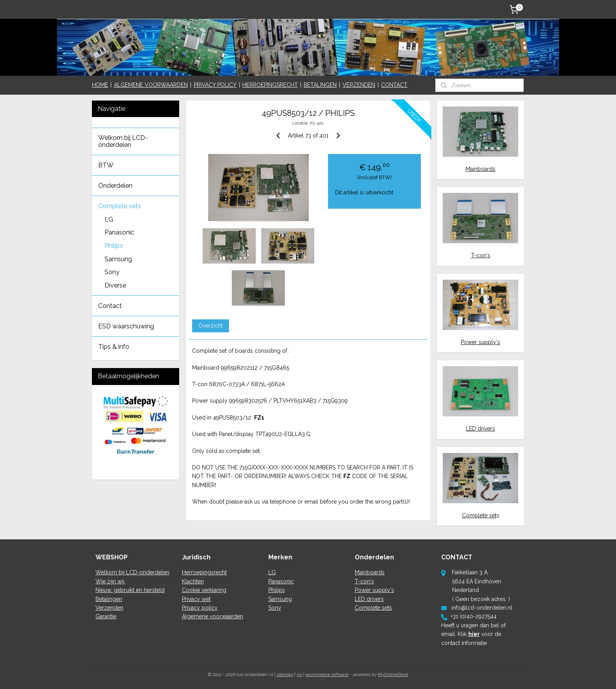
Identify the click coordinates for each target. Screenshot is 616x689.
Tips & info (114, 347)
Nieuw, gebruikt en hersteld (130, 590)
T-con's (481, 255)
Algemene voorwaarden (213, 616)
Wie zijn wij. (110, 581)
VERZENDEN (359, 85)
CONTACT (394, 85)
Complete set (479, 515)
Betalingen (109, 599)
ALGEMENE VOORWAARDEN (151, 85)
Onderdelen (115, 186)
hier (474, 634)
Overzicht (210, 326)
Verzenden (109, 608)
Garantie (106, 616)
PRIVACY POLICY (215, 85)
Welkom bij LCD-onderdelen (123, 141)
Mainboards (480, 169)
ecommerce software (327, 675)
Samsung (118, 259)
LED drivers (480, 429)
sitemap (285, 675)
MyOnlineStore (393, 675)
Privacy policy (200, 608)
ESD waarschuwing (126, 326)
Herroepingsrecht (204, 572)
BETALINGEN (320, 85)
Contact (110, 306)
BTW (106, 165)
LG (109, 219)
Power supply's (480, 342)
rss (299, 675)
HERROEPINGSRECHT (270, 85)
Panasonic (119, 232)
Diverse (115, 285)
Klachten (193, 581)
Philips (114, 246)
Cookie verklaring (204, 590)
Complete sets (120, 206)
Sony (112, 272)
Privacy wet (196, 599)
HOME (100, 85)
